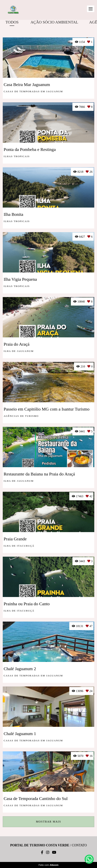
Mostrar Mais (49, 822)
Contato (79, 845)
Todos (12, 22)
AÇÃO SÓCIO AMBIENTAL (54, 22)
